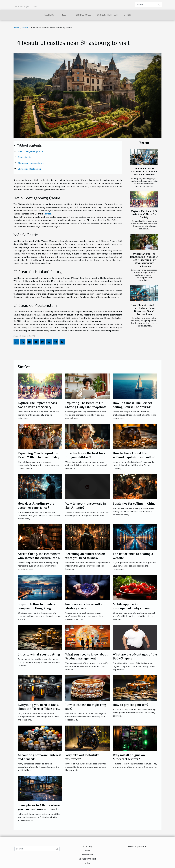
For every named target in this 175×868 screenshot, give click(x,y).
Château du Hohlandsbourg (31, 163)
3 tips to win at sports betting (39, 654)
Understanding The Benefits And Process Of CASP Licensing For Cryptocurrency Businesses (144, 260)
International (83, 15)
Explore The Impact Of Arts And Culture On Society (144, 214)
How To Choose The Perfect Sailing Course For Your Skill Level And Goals (133, 407)
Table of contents (29, 145)
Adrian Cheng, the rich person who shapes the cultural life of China (39, 558)
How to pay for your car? (131, 705)
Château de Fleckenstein (30, 169)
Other (127, 15)
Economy (49, 15)
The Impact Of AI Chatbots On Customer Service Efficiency (144, 172)
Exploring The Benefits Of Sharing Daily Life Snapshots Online (86, 407)
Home (16, 27)
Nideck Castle (25, 157)
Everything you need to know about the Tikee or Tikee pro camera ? (38, 709)
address (47, 214)
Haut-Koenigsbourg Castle (31, 151)
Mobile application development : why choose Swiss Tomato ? (131, 608)
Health (64, 15)
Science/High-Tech (107, 15)
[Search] (148, 5)
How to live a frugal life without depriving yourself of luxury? (134, 457)
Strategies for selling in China (134, 503)
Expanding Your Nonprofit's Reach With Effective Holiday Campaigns (38, 457)
